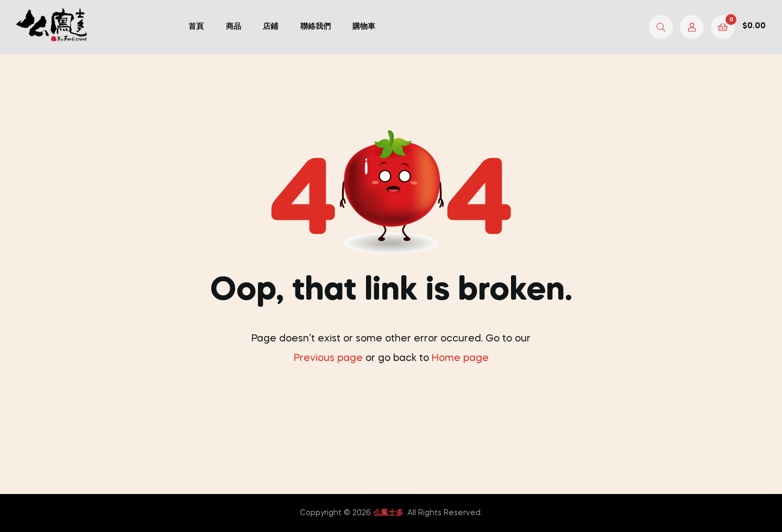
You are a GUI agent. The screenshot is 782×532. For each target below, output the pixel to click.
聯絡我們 (316, 27)
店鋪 (270, 27)
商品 (234, 27)
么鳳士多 (388, 513)
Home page (460, 358)
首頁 (196, 27)
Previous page (328, 358)
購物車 (364, 27)
